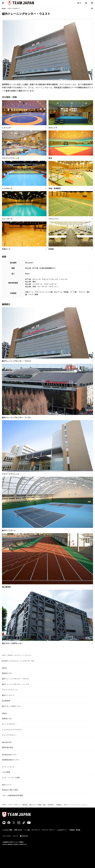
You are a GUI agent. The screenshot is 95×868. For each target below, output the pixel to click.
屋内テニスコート (8, 695)
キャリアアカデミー (9, 735)
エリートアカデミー (9, 724)
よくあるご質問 (7, 830)
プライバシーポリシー (48, 830)
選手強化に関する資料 (10, 790)
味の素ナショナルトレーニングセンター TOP (18, 661)
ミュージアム (6, 836)
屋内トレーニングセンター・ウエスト (16, 679)
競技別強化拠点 (8, 747)
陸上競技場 (6, 701)
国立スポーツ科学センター (12, 706)
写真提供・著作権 (75, 830)
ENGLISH (25, 836)
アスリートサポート (14, 805)
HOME (4, 805)
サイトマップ (36, 830)
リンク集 (27, 830)
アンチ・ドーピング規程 (11, 777)
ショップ (15, 836)
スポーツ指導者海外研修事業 (12, 795)
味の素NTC (51, 805)
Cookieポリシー (62, 830)
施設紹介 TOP (7, 673)
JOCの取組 (6, 772)
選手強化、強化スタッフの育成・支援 (34, 805)
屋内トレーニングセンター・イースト (16, 684)
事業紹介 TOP (7, 719)
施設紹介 (59, 805)
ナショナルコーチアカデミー (12, 730)
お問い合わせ (18, 830)
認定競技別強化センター (11, 760)
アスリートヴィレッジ (10, 690)
